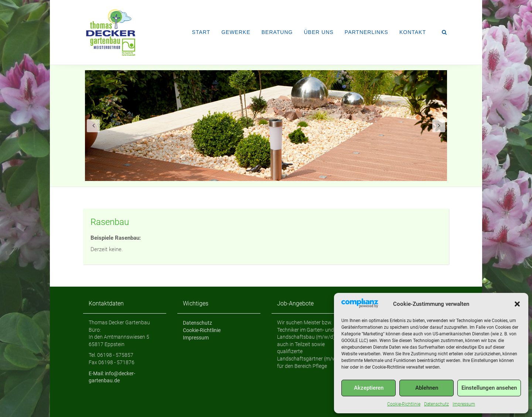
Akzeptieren (369, 388)
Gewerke (236, 32)
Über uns (318, 32)
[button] (517, 304)
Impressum (464, 404)
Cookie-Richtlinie (404, 404)
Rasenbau (110, 222)
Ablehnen (427, 388)
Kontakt (413, 32)
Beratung (277, 32)
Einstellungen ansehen (489, 388)
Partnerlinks (366, 32)
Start (201, 32)
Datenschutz (436, 404)
